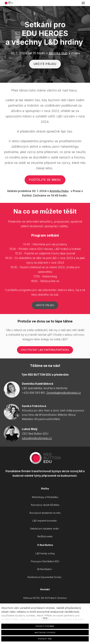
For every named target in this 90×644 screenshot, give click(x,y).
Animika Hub (58, 53)
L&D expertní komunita (44, 521)
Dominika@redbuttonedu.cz (64, 393)
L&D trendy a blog (45, 553)
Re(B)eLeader (45, 536)
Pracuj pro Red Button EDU (45, 561)
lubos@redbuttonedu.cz (37, 438)
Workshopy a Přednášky (45, 497)
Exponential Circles (51, 577)
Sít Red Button (44, 569)
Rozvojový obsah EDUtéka (45, 505)
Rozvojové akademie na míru (45, 513)
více (45, 618)
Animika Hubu (59, 191)
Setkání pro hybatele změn (44, 529)
